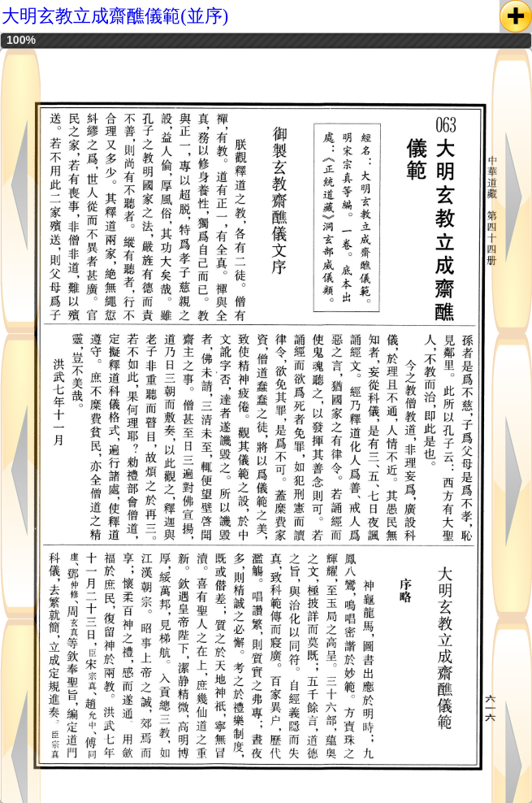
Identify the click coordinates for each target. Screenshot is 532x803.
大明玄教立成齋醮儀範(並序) (115, 16)
